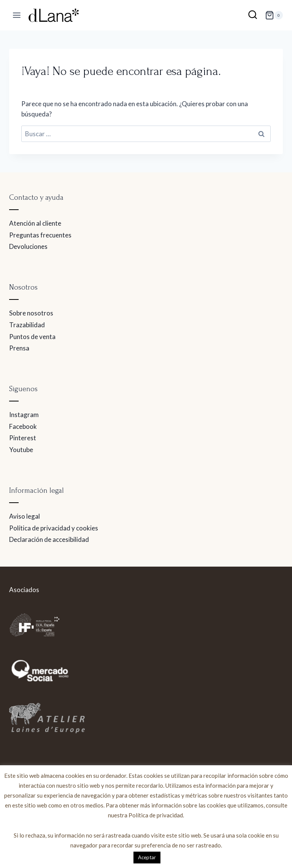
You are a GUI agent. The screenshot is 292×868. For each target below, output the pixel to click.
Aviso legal (25, 516)
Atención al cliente (35, 223)
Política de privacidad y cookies (54, 528)
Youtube (21, 450)
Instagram (24, 415)
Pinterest (23, 438)
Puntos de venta (32, 337)
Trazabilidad (27, 325)
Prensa (19, 348)
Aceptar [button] (147, 857)
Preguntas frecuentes (40, 235)
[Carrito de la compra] (274, 15)
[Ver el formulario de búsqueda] (253, 15)
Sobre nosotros (31, 313)
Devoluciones (28, 246)
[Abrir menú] (17, 15)
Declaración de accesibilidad (49, 539)
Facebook (23, 426)
